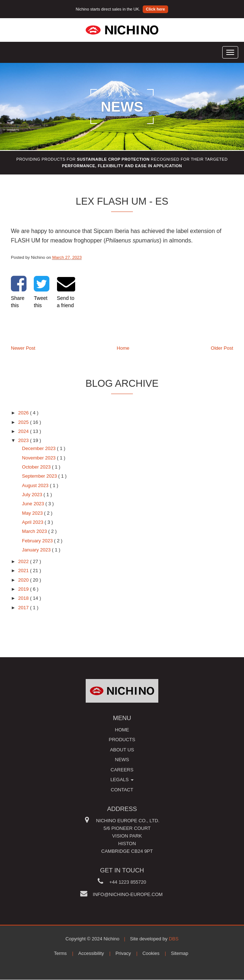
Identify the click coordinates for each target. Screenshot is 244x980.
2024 (24, 431)
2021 (24, 571)
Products (122, 740)
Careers (122, 770)
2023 (24, 440)
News (122, 760)
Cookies (151, 953)
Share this (19, 291)
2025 (24, 422)
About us (122, 750)
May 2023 (33, 513)
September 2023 (40, 476)
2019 (24, 589)
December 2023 (40, 448)
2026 (24, 413)
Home (123, 348)
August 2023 (36, 485)
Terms (60, 953)
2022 (24, 561)
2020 (24, 580)
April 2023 (33, 522)
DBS (174, 939)
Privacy (123, 953)
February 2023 (38, 541)
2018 (24, 598)
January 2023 (37, 550)
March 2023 (35, 531)
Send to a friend (66, 291)
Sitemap (180, 953)
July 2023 (33, 495)
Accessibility (91, 953)
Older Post (222, 348)
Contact (122, 790)
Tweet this (42, 291)
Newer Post (23, 348)
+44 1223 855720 (128, 882)
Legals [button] (122, 780)
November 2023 (40, 458)
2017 (24, 608)
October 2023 (37, 467)
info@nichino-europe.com (128, 894)
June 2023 (34, 504)
